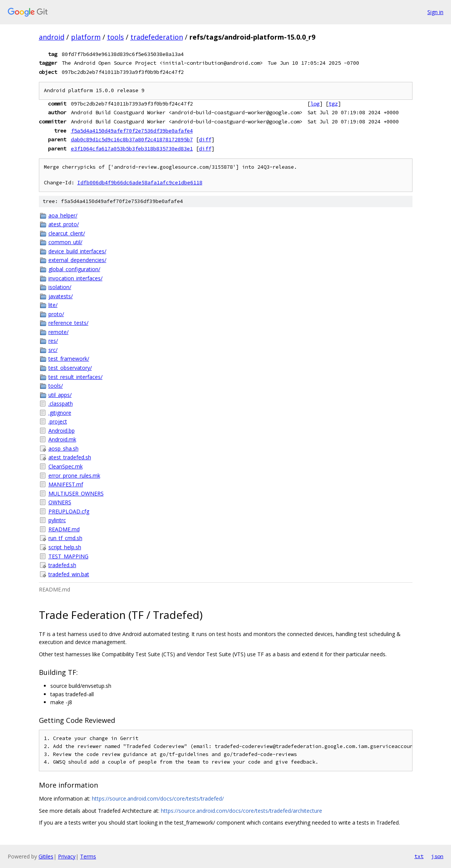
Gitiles (46, 856)
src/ (53, 350)
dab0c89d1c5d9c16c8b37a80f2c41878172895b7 (132, 139)
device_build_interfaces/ (77, 251)
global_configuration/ (74, 269)
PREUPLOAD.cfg (69, 511)
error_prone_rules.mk (74, 476)
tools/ (56, 386)
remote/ (59, 332)
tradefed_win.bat (69, 574)
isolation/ (60, 287)
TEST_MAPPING (68, 556)
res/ (53, 341)
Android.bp (62, 431)
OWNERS (60, 502)
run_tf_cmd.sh (65, 538)
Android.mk (62, 439)
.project (58, 421)
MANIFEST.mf (66, 484)
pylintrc (57, 520)
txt (419, 856)
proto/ (56, 314)
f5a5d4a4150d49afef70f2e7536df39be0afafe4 (132, 131)
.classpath (61, 404)
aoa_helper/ (63, 215)
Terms (88, 856)
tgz (333, 104)
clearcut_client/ (67, 233)
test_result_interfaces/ (75, 377)
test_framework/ (69, 359)
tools (116, 37)
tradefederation (157, 37)
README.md (64, 529)
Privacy (67, 856)
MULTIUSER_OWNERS (76, 493)
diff (205, 139)
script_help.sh (65, 547)
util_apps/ (60, 395)
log (315, 104)
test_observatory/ (70, 368)
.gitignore (60, 413)
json (437, 856)
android (52, 37)
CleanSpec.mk (66, 466)
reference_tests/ (68, 323)
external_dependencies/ (77, 260)
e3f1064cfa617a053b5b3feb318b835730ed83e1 (132, 149)
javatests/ (61, 296)
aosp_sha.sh (63, 448)
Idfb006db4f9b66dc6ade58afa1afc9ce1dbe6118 (140, 183)
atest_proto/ (64, 224)
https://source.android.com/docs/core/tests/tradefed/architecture (242, 811)
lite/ (53, 305)
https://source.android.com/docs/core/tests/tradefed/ (158, 798)
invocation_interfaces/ (75, 278)
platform (86, 37)
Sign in (435, 12)
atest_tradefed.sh (70, 457)
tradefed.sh (62, 565)
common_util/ (65, 242)
